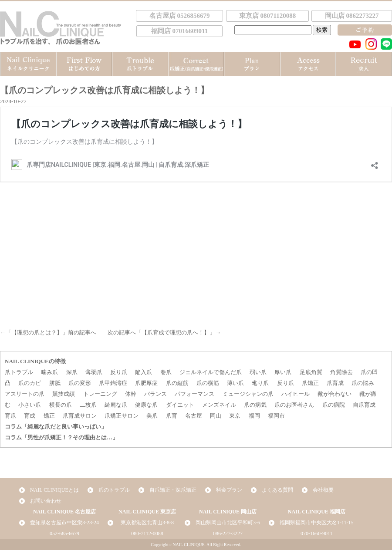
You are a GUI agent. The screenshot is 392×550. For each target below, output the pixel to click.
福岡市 (276, 416)
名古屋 (194, 416)
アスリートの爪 (25, 394)
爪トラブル (19, 372)
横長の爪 (61, 405)
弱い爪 (258, 372)
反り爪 (119, 372)
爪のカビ (30, 383)
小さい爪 (30, 405)
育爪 (10, 416)
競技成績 (64, 394)
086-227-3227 (228, 533)
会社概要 (323, 490)
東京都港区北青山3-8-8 (147, 523)
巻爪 (166, 372)
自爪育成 (364, 405)
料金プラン (229, 490)
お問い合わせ (46, 501)
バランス (155, 394)
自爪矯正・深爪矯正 (173, 490)
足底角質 (311, 372)
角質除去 (341, 372)
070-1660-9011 (317, 533)
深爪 (72, 372)
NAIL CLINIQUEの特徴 (35, 361)
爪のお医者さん (294, 405)
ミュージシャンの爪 (248, 394)
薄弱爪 (94, 372)
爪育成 (335, 383)
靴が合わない (335, 394)
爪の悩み (363, 383)
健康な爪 (146, 405)
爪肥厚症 (146, 383)
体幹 (131, 394)
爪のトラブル (114, 490)
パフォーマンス (194, 394)
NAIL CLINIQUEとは (54, 490)
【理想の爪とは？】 (37, 332)
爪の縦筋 (177, 383)
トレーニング (100, 394)
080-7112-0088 (147, 533)
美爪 (152, 416)
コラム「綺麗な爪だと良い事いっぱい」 (56, 427)
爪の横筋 (208, 383)
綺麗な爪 (116, 405)
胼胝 (55, 383)
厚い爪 (283, 372)
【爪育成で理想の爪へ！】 (176, 332)
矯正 (49, 416)
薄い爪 (235, 383)
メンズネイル (219, 405)
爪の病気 (255, 405)
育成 (30, 416)
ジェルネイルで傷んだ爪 (211, 372)
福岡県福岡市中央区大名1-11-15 (317, 523)
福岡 (254, 416)
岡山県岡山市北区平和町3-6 (228, 523)
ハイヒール (296, 394)
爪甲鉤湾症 (113, 383)
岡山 (216, 416)
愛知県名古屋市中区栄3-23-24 (64, 523)
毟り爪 (260, 383)
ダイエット (180, 405)
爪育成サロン (80, 416)
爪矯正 (310, 383)
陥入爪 (144, 372)
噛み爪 (49, 372)
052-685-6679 (64, 533)
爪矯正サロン (122, 416)
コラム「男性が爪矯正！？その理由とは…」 (61, 437)
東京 (235, 416)
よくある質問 (277, 490)
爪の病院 (334, 405)
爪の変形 (80, 383)
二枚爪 (88, 405)
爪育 (172, 416)
